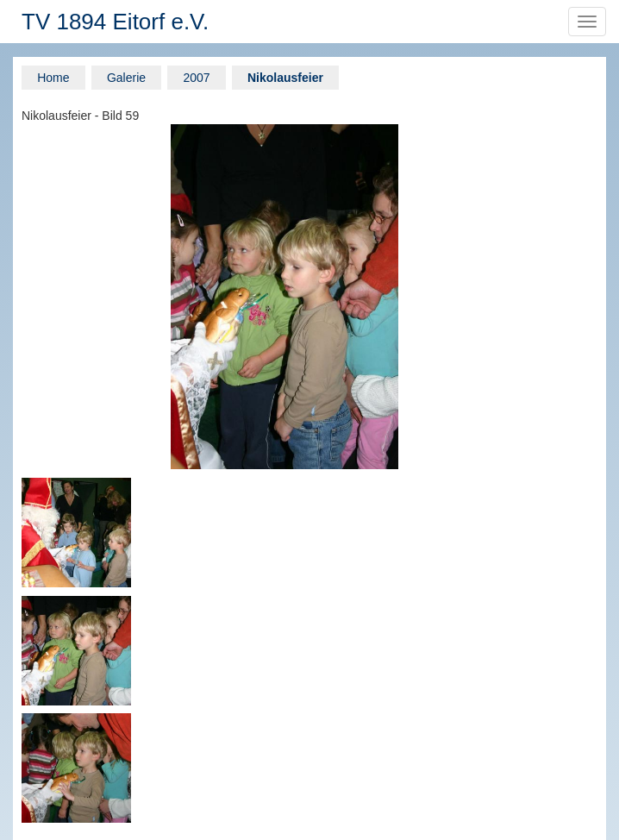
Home (53, 78)
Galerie (126, 78)
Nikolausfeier (285, 78)
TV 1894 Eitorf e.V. (115, 22)
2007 (196, 78)
